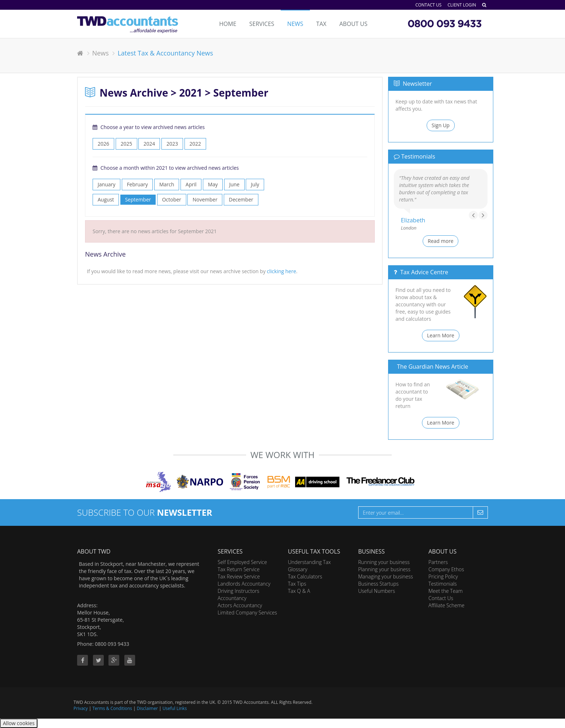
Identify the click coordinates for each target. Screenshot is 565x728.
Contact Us (429, 5)
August (106, 199)
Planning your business (384, 569)
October (172, 199)
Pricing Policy (443, 576)
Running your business (384, 562)
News (295, 24)
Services (262, 24)
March (167, 184)
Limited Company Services (247, 612)
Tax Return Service (239, 569)
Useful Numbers (377, 591)
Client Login (462, 5)
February (137, 184)
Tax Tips (297, 584)
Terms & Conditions (112, 708)
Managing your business (386, 576)
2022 (195, 144)
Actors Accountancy (240, 605)
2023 (172, 144)
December (241, 199)
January (106, 184)
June (234, 184)
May (213, 184)
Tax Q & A (299, 591)
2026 (103, 144)
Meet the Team (446, 591)
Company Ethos (446, 569)
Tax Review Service (239, 576)
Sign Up (441, 125)
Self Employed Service (242, 562)
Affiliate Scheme (446, 605)
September (138, 199)
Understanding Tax (309, 562)
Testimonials (443, 584)
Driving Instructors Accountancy (239, 594)
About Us (353, 24)
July (255, 184)
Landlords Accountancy (244, 584)
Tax (321, 24)
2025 (126, 144)
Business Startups (378, 584)
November (205, 199)
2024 (149, 144)
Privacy (81, 708)
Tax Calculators (305, 576)
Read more (441, 241)
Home (228, 24)
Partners (438, 562)
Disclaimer (147, 708)
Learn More (441, 335)
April (191, 184)
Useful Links (175, 708)
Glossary (298, 569)
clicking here (282, 271)
